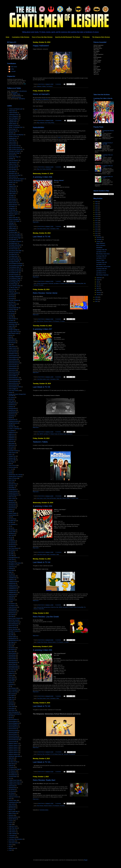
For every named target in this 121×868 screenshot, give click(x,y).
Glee (38, 434)
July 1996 (11, 554)
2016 (97, 223)
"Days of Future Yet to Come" (16, 149)
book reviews (40, 498)
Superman (11, 766)
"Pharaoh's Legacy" (13, 214)
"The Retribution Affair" (14, 267)
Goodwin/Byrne (12, 489)
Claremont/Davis (13, 367)
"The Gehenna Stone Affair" (15, 251)
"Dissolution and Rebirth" (15, 151)
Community (51, 283)
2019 (97, 216)
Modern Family (64, 283)
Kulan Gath (11, 559)
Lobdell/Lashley (12, 585)
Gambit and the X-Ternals (15, 477)
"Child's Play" (12, 140)
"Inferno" (11, 184)
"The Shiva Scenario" (14, 275)
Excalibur (11, 449)
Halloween (39, 86)
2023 (97, 208)
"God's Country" (12, 177)
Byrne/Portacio (12, 343)
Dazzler (10, 418)
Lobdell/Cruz (12, 580)
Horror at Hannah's (41, 94)
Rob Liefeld (11, 696)
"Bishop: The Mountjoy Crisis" (16, 127)
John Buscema (12, 545)
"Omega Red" (12, 208)
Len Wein (11, 574)
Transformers (12, 795)
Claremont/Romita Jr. (14, 378)
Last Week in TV (57, 283)
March (98, 290)
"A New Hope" (12, 111)
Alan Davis (11, 302)
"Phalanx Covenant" (13, 212)
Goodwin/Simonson (13, 493)
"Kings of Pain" (12, 190)
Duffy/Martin (11, 438)
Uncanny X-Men (12, 800)
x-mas (10, 850)
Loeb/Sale (11, 598)
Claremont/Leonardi (13, 372)
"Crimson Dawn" (12, 144)
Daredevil (11, 399)
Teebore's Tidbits (40, 442)
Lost (10, 602)
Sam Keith (11, 705)
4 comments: (58, 84)
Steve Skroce (12, 764)
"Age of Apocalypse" (13, 118)
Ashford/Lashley (12, 322)
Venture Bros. (70, 434)
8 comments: (58, 377)
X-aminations (53, 229)
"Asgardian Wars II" (13, 120)
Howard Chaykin (13, 513)
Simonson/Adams (13, 719)
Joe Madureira (12, 541)
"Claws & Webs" (12, 142)
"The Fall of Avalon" (13, 249)
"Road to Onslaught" (13, 219)
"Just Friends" (12, 188)
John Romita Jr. (12, 550)
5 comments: (58, 319)
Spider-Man (59, 498)
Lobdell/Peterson (13, 589)
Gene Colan (11, 480)
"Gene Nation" (12, 172)
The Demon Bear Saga (14, 769)
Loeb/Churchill (12, 594)
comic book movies (13, 843)
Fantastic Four (12, 456)
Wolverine (11, 815)
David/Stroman (12, 410)
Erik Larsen (11, 447)
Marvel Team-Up (13, 626)
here (36, 109)
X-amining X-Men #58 (42, 177)
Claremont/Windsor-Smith (15, 387)
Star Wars (11, 760)
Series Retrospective (14, 712)
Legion (10, 572)
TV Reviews (86, 37)
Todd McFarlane (12, 788)
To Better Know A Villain (14, 784)
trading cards (12, 848)
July (98, 282)
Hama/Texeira (12, 508)
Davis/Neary (11, 416)
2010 (97, 235)
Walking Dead (12, 806)
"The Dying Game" (13, 243)
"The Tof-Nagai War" (13, 282)
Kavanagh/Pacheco (13, 558)
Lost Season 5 (12, 604)
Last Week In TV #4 (42, 562)
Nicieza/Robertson (13, 662)
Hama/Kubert (12, 502)
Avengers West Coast (14, 332)
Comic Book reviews (41, 229)
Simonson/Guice (13, 729)
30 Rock (39, 283)
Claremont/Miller (12, 376)
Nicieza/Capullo (12, 653)
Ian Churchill (12, 519)
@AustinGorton (23, 91)
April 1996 (11, 317)
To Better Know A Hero (14, 780)
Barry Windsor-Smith (14, 333)
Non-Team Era (12, 670)
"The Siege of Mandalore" (15, 276)
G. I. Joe (11, 469)
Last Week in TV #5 (41, 387)
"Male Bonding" (12, 199)
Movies (10, 646)
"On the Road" (12, 210)
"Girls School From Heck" (15, 175)
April (98, 288)
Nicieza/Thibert (12, 664)
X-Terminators (12, 836)
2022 (97, 210)
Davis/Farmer (12, 414)
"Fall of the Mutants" (13, 160)
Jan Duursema (12, 530)
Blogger (86, 860)
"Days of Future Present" (15, 148)
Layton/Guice (12, 567)
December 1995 (12, 427)
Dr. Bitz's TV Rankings (14, 429)
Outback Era (12, 673)
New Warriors (12, 650)
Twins (10, 799)
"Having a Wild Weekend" (15, 181)
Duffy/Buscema (12, 432)
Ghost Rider (11, 488)
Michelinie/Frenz (12, 639)
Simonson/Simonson (14, 740)
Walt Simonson (12, 808)
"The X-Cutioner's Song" (14, 286)
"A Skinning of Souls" (14, 114)
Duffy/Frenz (11, 434)
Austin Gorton (14, 67)
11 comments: (59, 552)
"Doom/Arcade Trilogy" (14, 153)
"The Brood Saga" (13, 232)
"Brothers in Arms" (13, 136)
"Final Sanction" (12, 168)
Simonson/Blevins (13, 721)
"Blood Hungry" (12, 129)
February (99, 292)
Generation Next (12, 484)
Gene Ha (11, 482)
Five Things (11, 462)
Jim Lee (10, 537)
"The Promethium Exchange (15, 264)
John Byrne (11, 546)
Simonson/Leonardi (13, 731)
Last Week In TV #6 (42, 237)
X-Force (10, 823)
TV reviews (41, 285)
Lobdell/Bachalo (12, 578)
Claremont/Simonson (14, 383)
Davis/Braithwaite (13, 412)
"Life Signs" (11, 195)
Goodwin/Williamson (13, 495)
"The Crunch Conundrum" (15, 236)
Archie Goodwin (12, 319)
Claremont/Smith (13, 385)
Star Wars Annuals (13, 762)
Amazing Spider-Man (14, 308)
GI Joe (10, 471)
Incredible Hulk (12, 521)
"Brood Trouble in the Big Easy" (16, 135)
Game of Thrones (13, 478)
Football (39, 642)
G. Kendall (13, 71)
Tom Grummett (12, 791)
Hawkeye (11, 510)
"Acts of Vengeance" (13, 116)
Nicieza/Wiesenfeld (13, 668)
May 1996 (11, 635)
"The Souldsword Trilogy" (15, 278)
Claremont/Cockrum (13, 361)
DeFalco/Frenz (12, 420)
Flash (10, 464)
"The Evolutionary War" (14, 247)
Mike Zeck (11, 644)
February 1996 (12, 460)
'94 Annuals (11, 297)
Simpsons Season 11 (14, 745)
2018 (97, 219)
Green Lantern (12, 499)
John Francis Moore (13, 548)
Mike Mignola (12, 642)
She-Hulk (11, 716)
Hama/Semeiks (12, 504)
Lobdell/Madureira (13, 587)
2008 (97, 299)
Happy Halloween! (41, 46)
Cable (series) (12, 346)
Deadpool (11, 425)
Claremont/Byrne (13, 359)
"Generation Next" (13, 173)
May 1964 (11, 633)
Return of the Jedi (13, 692)
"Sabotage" (11, 223)
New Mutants (12, 648)
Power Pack (11, 681)
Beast (10, 337)
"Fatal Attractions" (13, 162)
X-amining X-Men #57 (42, 329)
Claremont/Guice (13, 369)
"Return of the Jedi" (13, 218)
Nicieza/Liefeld (12, 659)
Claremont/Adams (13, 356)
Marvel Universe (12, 628)
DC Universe (12, 397)
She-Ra (10, 718)
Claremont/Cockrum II (14, 363)
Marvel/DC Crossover (14, 631)
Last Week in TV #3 (41, 706)
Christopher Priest (13, 354)
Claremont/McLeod (13, 374)
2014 (97, 227)
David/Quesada (12, 408)
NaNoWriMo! (39, 127)
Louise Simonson (13, 607)
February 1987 (12, 458)
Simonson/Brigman (13, 725)
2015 (97, 225)
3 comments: (58, 772)
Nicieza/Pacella (12, 661)
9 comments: (58, 432)
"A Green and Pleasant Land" (16, 109)
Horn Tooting (48, 123)
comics (48, 229)
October (99, 241)
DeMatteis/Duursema (14, 421)
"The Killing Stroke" (13, 256)
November (99, 239)
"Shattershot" (12, 225)
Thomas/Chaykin (13, 777)
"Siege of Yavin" (12, 227)
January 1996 (12, 532)
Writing (53, 123)
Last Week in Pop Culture (15, 563)
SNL (85, 283)
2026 (97, 202)
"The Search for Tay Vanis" (15, 271)
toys (10, 847)
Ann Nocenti (11, 313)
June (98, 284)
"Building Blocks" (13, 138)
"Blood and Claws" (13, 131)
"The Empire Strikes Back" (15, 245)
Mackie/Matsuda (12, 611)
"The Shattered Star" (14, 273)
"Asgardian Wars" (13, 122)
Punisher (11, 683)
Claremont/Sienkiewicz (14, 380)
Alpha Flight (11, 306)
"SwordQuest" (12, 230)
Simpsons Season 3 (48, 321)
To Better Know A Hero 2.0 (15, 782)
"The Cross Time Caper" (14, 234)
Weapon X (11, 810)
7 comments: (58, 226)
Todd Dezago (12, 786)
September (99, 278)
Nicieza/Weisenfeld (13, 666)
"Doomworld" (12, 155)
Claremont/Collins (13, 365)
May (98, 286)
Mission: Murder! (59, 180)
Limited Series (12, 576)
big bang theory (44, 283)
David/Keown (12, 405)
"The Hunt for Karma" (14, 253)
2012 (97, 231)
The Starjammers (13, 773)
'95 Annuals (11, 299)
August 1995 (12, 326)
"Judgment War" (12, 186)
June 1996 (11, 556)
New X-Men (11, 651)
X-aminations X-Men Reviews (21, 37)
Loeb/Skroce (12, 600)
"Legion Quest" (12, 194)
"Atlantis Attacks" (13, 124)
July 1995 (11, 552)
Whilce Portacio (12, 813)
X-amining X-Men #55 (42, 650)
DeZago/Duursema (13, 423)
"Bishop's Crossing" (13, 125)
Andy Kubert (12, 311)
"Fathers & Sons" (13, 164)
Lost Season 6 (12, 605)
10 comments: (59, 120)
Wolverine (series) (13, 817)
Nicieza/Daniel (12, 655)
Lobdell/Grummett (13, 581)
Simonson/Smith (12, 742)
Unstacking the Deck (14, 802)
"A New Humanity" (13, 113)
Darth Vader (11, 401)
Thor (10, 778)
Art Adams (11, 321)
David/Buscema (12, 403)
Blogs (38, 123)
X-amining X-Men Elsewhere (15, 839)
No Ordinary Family (72, 283)
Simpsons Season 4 (13, 751)
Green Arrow (12, 497)
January (99, 295)
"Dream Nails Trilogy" (14, 157)
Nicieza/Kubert (12, 657)
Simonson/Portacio (13, 736)
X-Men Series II (12, 832)
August (98, 280)
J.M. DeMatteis (12, 524)
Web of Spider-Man (13, 812)
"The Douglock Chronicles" (15, 241)
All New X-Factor (13, 304)
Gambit (10, 473)
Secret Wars (12, 708)
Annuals (10, 315)
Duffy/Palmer (12, 440)
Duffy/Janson (12, 436)
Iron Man (11, 523)
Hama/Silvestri (12, 506)
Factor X (11, 454)
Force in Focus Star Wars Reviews (42, 37)
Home (8, 37)
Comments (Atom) (44, 810)
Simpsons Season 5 (13, 753)
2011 (97, 233)
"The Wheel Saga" (13, 284)
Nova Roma (11, 672)
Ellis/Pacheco (12, 445)
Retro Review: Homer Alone (45, 293)
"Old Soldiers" (12, 206)
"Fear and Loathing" (13, 166)
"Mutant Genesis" (13, 203)
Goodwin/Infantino (13, 491)
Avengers (11, 328)
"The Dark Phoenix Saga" (15, 238)
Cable (10, 345)
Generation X (12, 486)
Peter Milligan (12, 679)
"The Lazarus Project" (14, 258)
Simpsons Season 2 (13, 747)
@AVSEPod (22, 99)
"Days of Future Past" (14, 146)
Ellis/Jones (11, 442)
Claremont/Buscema (13, 357)
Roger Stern (11, 697)
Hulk (10, 517)
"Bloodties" (11, 133)
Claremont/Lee (12, 370)
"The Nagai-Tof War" (13, 262)
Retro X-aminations (13, 690)
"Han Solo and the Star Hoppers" (16, 179)
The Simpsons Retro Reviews (101, 37)
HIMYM (41, 434)
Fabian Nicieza (12, 453)
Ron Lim (11, 701)
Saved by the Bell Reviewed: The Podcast (68, 37)
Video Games (12, 804)
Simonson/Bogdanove (14, 723)
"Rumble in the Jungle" (14, 221)
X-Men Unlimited (13, 834)
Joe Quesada (12, 543)
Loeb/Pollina (12, 596)
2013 (97, 229)
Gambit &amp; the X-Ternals (15, 475)
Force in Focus (12, 465)
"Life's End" (11, 197)
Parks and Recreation (51, 498)
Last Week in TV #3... (42, 762)
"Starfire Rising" (12, 229)
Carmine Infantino (13, 350)
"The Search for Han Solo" (15, 269)
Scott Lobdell (12, 707)
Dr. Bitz (12, 69)
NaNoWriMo (49, 169)
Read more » (36, 222)
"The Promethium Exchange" (15, 265)
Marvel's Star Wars (13, 629)
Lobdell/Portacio (12, 591)
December (99, 237)
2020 (97, 214)
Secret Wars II (12, 710)
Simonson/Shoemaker (14, 738)
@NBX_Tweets (17, 94)
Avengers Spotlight (13, 330)
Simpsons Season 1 (13, 743)
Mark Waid (11, 616)
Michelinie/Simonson (14, 640)
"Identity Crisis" (12, 183)
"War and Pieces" (13, 289)
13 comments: (59, 752)
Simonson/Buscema (13, 727)
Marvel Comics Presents (14, 618)
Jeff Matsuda (12, 534)
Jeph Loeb (11, 535)
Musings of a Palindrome (42, 99)
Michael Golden (12, 637)
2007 (97, 301)
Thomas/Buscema (13, 775)
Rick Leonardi (12, 694)
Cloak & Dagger (12, 389)
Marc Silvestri (12, 615)
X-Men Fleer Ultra (13, 828)
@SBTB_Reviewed (16, 97)
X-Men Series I (12, 830)
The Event (36, 285)
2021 (97, 212)
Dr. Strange (11, 431)
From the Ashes (12, 467)
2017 (97, 221)
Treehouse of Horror (13, 797)
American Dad (40, 607)
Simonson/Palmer (13, 734)
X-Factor (11, 821)
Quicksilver (11, 685)
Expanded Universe (13, 451)
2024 (97, 206)
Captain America (13, 348)
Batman (10, 335)
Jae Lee (10, 528)
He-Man (10, 512)
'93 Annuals (11, 295)
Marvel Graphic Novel (14, 622)
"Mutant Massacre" (13, 205)
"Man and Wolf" (12, 201)
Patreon (10, 675)
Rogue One (11, 699)
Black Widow (12, 339)
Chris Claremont (12, 352)
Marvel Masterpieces (14, 624)
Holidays (44, 86)
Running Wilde (80, 283)
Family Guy (53, 607)
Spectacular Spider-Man (14, 756)
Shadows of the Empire (14, 714)
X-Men (58, 229)
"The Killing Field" (13, 254)
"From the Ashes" (13, 170)
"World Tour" (12, 291)
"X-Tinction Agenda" (13, 293)
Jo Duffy (11, 539)
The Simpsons (49, 86)
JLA (10, 526)
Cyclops (10, 392)
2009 (97, 297)
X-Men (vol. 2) (12, 826)
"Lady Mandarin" (13, 192)
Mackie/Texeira (12, 613)
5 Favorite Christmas (14, 300)
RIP (9, 686)
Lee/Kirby (11, 569)
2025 (97, 204)
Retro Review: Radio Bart (44, 780)
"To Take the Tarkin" (13, 287)
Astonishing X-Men (13, 324)
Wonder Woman (12, 819)
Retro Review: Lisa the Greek (46, 617)
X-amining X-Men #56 (42, 506)
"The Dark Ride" (12, 240)
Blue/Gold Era (12, 341)
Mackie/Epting (12, 609)
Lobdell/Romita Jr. (13, 592)
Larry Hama (11, 561)
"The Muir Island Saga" (14, 260)
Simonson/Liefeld (13, 732)
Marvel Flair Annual (13, 620)
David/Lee (11, 407)
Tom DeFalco (12, 789)
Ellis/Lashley (12, 443)
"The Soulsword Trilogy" (14, 280)
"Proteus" (11, 216)
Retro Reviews (40, 321)
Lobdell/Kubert (12, 583)
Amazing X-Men (12, 310)
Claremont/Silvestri (13, 381)
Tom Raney (11, 793)
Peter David (11, 677)
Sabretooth (11, 703)
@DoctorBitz (14, 93)
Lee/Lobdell (11, 570)
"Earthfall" (11, 159)
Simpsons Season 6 (13, 755)
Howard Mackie (12, 515)
